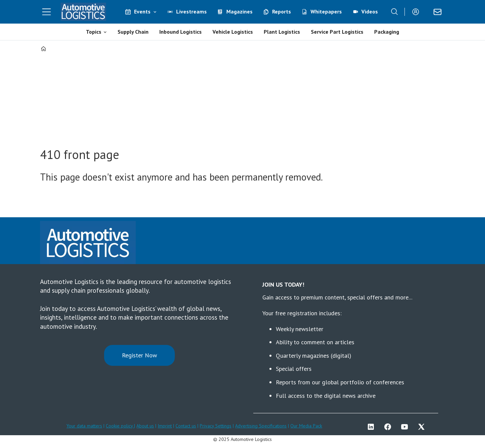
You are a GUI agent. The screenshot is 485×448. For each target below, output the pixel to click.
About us (145, 426)
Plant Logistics (282, 32)
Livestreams (191, 11)
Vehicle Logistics (233, 32)
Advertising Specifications (261, 426)
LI (373, 427)
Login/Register (417, 12)
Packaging (387, 32)
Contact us (186, 426)
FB (389, 427)
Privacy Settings (216, 426)
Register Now (139, 355)
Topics (94, 32)
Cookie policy (120, 426)
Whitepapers (326, 11)
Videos (370, 11)
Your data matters (84, 426)
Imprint (165, 426)
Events (142, 11)
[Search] (394, 12)
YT (406, 427)
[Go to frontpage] (84, 12)
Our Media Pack (306, 426)
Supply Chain (133, 32)
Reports (282, 11)
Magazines (239, 11)
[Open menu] (46, 12)
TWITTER (423, 427)
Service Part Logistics (337, 32)
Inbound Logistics (181, 32)
